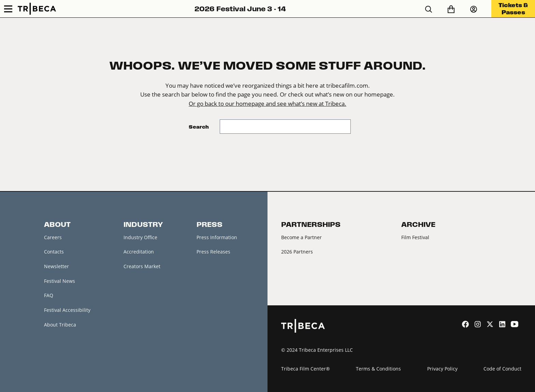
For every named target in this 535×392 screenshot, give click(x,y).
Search (199, 127)
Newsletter (56, 266)
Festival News (60, 281)
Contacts (54, 252)
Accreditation (139, 252)
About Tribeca (60, 325)
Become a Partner (301, 237)
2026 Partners (297, 252)
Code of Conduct (502, 369)
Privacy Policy (442, 369)
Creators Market (142, 266)
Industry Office (140, 237)
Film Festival (415, 237)
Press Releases (213, 252)
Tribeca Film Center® (306, 369)
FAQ (49, 295)
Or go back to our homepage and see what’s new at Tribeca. (267, 104)
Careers (53, 237)
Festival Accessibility (67, 310)
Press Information (217, 237)
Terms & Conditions (378, 369)
